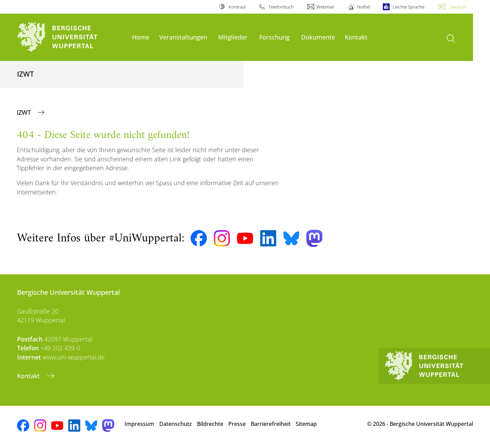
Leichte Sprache (409, 7)
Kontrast (237, 7)
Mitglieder (233, 37)
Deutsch (458, 7)
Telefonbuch (281, 7)
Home (141, 37)
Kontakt (356, 37)
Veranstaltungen (183, 37)
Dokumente (318, 37)
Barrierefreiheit (271, 424)
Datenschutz (176, 424)
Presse (237, 424)
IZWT (25, 112)
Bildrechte (210, 424)
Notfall (363, 7)
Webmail (325, 7)
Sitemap (306, 424)
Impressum (139, 424)
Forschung (274, 37)
